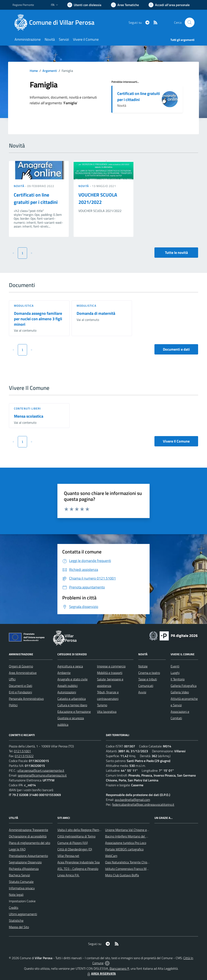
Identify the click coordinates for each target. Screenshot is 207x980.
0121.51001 (22, 751)
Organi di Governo (21, 666)
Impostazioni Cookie (22, 901)
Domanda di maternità (96, 313)
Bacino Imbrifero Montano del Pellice (130, 836)
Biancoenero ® (119, 968)
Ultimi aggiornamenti (23, 914)
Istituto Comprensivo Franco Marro (128, 869)
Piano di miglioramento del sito (30, 843)
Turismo (102, 705)
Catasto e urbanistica (72, 699)
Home (34, 71)
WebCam (111, 856)
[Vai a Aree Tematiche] (125, 5)
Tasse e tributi (148, 679)
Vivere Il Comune (176, 441)
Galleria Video (180, 692)
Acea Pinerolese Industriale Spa (79, 862)
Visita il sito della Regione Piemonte (81, 830)
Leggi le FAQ (17, 849)
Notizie (143, 666)
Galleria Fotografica (184, 686)
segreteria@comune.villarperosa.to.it (42, 775)
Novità (19, 186)
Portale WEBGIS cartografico (124, 849)
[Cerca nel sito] (190, 22)
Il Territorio (178, 679)
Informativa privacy (22, 888)
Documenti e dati (176, 349)
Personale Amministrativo (26, 699)
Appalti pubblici (68, 686)
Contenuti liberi (27, 408)
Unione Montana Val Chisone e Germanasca (135, 830)
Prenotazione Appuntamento (28, 856)
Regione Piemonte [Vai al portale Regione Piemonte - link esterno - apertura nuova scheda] (23, 5)
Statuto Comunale (21, 882)
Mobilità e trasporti (110, 673)
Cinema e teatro (149, 673)
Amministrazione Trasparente (29, 830)
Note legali (16, 895)
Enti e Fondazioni (20, 692)
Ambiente (64, 673)
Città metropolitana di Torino (76, 836)
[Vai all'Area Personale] (169, 5)
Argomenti (50, 71)
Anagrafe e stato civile (72, 679)
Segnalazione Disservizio (25, 862)
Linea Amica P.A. (68, 875)
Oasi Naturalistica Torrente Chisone (129, 862)
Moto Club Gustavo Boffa (122, 875)
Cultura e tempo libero (72, 705)
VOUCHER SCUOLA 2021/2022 (98, 198)
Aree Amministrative (23, 673)
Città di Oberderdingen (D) (75, 849)
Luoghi (175, 673)
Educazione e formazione (74, 712)
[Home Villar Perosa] (56, 22)
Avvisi (142, 692)
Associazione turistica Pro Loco (126, 843)
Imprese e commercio (111, 666)
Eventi (175, 666)
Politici (13, 705)
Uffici (12, 679)
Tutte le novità (176, 253)
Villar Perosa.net (68, 856)
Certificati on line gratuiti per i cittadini (139, 96)
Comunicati (146, 686)
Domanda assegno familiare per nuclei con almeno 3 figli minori (38, 319)
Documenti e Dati (21, 686)
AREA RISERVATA (101, 974)
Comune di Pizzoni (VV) (73, 843)
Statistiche (16, 920)
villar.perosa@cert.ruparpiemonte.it (41, 770)
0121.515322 (24, 756)
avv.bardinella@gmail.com (132, 800)
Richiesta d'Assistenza (24, 869)
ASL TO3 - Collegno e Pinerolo (78, 869)
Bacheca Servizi (19, 875)
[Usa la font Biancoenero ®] (84, 5)
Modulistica (24, 306)
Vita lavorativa (107, 712)
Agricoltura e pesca (70, 666)
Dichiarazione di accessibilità (28, 836)
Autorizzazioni (67, 692)
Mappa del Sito (19, 927)
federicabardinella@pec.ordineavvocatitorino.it (143, 804)
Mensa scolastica (29, 416)
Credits (14, 908)
